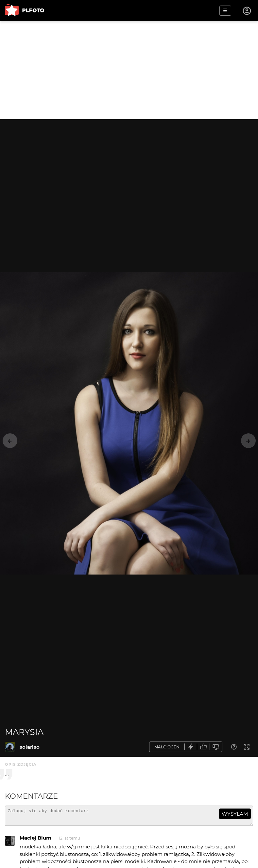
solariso (30, 747)
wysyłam (235, 814)
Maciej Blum (35, 841)
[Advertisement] (129, 70)
